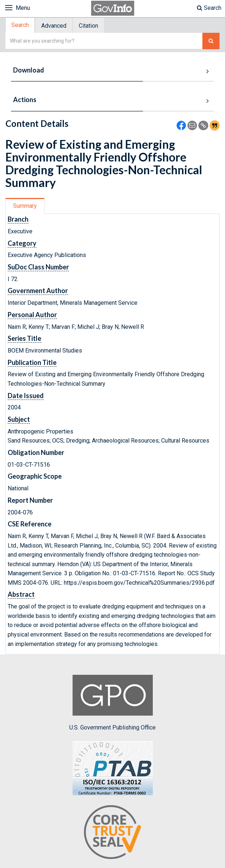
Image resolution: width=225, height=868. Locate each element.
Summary (25, 206)
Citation (88, 26)
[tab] (20, 25)
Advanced (54, 26)
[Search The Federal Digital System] (211, 41)
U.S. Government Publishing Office (112, 703)
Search (209, 8)
